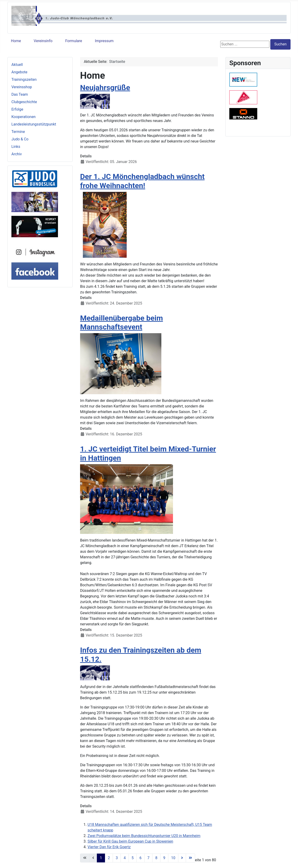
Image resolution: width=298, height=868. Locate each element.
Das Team (20, 94)
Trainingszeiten (24, 80)
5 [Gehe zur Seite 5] (133, 858)
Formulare (74, 41)
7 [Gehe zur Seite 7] (148, 858)
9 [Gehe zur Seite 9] (164, 858)
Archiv (17, 154)
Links (16, 147)
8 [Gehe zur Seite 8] (156, 858)
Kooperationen (24, 117)
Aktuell (17, 65)
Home (16, 41)
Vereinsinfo (43, 41)
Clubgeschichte (24, 102)
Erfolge (17, 109)
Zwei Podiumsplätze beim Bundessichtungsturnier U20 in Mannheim (144, 836)
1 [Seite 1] (101, 858)
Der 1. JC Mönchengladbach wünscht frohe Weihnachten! (142, 181)
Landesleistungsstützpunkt (34, 124)
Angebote (19, 72)
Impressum (104, 41)
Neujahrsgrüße (105, 88)
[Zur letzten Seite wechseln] (190, 858)
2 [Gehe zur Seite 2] (109, 858)
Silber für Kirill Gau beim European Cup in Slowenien (130, 841)
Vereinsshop (22, 87)
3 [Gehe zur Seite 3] (117, 858)
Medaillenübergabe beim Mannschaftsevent (122, 322)
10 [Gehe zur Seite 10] (173, 858)
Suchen (280, 44)
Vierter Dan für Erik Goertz (109, 847)
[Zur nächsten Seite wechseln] (182, 858)
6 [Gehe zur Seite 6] (141, 858)
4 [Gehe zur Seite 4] (125, 858)
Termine (18, 132)
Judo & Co (20, 139)
